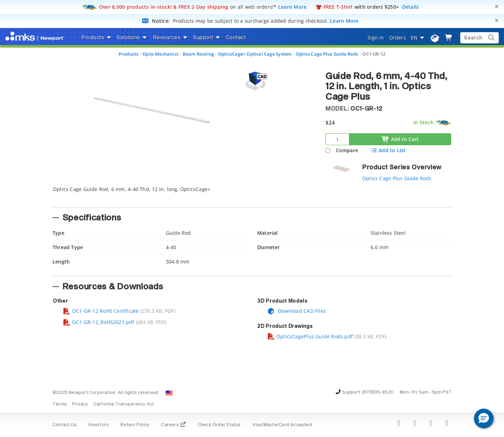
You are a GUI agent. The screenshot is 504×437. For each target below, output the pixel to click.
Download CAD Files (296, 311)
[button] (484, 418)
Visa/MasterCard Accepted (282, 425)
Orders (398, 38)
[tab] (184, 195)
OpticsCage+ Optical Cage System (255, 54)
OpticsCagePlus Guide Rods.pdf (310, 336)
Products (129, 54)
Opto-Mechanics (160, 54)
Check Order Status (219, 425)
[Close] (497, 6)
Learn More (293, 7)
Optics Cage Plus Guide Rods (327, 54)
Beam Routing (198, 54)
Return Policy (135, 425)
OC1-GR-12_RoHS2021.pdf (99, 322)
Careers (173, 425)
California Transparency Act (124, 404)
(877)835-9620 (378, 393)
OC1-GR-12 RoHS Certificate (101, 311)
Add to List (388, 150)
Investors (99, 425)
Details (411, 7)
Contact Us (65, 425)
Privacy (80, 404)
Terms (60, 404)
